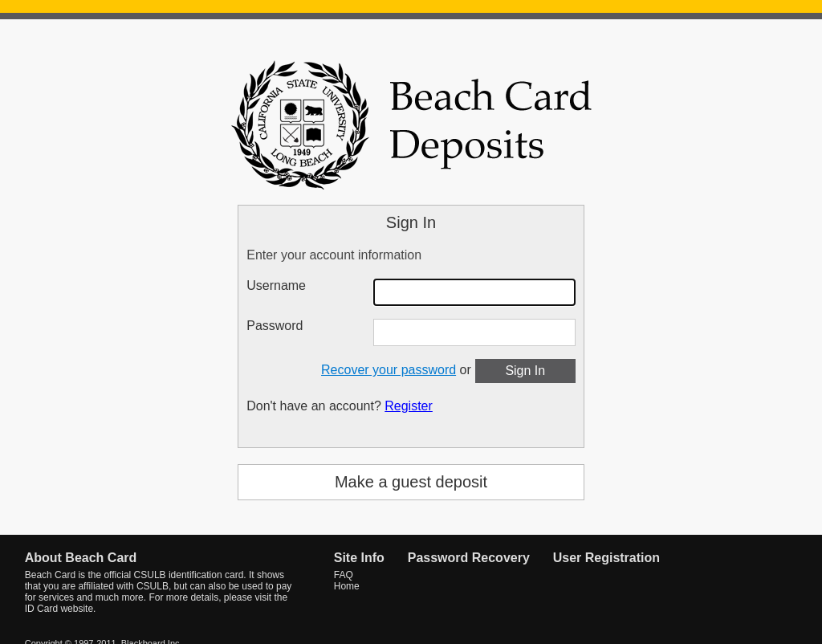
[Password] (474, 332)
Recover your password (389, 370)
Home (347, 586)
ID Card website (59, 609)
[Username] (474, 292)
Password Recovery (469, 558)
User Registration (606, 558)
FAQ (344, 575)
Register (409, 406)
